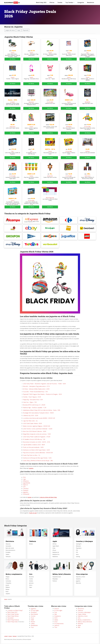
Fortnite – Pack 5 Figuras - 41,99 (32, 394)
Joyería (7, 582)
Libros (31, 582)
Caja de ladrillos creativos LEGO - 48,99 (34, 441)
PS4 (77, 547)
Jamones (31, 580)
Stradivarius (58, 613)
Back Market (34, 611)
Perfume (55, 578)
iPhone (54, 547)
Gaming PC (79, 541)
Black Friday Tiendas (13, 611)
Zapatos (8, 590)
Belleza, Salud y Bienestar (62, 571)
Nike (56, 611)
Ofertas (52, 2)
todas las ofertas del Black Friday (48, 494)
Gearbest (26, 487)
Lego (19, 30)
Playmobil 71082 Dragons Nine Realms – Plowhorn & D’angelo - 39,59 (42, 391)
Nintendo (78, 543)
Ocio (31, 571)
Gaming (78, 553)
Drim (24, 474)
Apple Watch (56, 543)
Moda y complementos (14, 571)
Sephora (57, 622)
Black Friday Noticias (13, 616)
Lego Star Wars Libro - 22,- (30, 417)
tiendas (30, 494)
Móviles (31, 541)
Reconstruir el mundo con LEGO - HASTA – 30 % (36, 439)
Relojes (7, 586)
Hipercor (26, 481)
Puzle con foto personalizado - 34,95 (33, 444)
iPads (54, 545)
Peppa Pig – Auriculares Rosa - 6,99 (33, 396)
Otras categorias (82, 571)
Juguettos (26, 489)
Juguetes (31, 465)
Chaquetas (8, 580)
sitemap (15, 633)
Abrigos (8, 573)
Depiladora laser (57, 573)
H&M (32, 616)
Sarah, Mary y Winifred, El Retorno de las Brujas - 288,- (38, 457)
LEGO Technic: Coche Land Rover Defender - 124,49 (38, 425)
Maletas (8, 584)
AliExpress (26, 478)
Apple (55, 538)
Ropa (7, 588)
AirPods (54, 541)
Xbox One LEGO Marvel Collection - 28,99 (35, 428)
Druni (32, 615)
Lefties (33, 620)
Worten (33, 618)
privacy (10, 633)
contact (6, 633)
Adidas (56, 616)
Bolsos (7, 575)
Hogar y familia (82, 611)
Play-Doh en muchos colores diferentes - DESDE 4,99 (38, 449)
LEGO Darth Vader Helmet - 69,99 (32, 420)
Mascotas (78, 580)
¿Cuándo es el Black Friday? (15, 607)
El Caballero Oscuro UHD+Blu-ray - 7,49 (34, 436)
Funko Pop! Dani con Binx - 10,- (32, 452)
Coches (31, 575)
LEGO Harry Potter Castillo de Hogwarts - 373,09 (37, 433)
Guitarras (78, 575)
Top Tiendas (69, 2)
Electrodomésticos (10, 547)
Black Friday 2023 (41, 2)
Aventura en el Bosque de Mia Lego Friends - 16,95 (37, 455)
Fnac (56, 609)
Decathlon (34, 609)
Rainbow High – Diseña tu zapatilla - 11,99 (35, 404)
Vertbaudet (26, 491)
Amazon (57, 605)
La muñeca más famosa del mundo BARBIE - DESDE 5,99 (39, 415)
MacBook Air (56, 549)
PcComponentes (59, 620)
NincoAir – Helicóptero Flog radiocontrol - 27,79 (36, 383)
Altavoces (8, 541)
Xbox (77, 551)
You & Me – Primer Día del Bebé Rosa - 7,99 (35, 388)
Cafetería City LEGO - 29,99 (31, 412)
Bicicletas (31, 573)
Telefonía (33, 538)
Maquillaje (55, 575)
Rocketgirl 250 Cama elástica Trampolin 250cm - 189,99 (38, 409)
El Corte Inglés (35, 607)
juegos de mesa (10, 30)
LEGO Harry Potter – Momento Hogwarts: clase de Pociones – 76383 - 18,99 (44, 380)
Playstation (79, 545)
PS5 (77, 549)
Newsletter (91, 2)
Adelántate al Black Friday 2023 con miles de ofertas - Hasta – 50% (42, 407)
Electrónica (10, 538)
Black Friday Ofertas (13, 613)
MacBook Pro (56, 551)
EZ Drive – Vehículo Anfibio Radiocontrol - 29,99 (36, 386)
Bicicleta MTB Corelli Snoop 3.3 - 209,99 (34, 402)
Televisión (8, 553)
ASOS (56, 615)
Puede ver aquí (33, 510)
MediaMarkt (34, 622)
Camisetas (8, 578)
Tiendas (60, 2)
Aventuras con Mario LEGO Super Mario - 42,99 (36, 447)
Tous (32, 624)
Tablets (8, 551)
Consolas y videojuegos (84, 538)
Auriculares (8, 543)
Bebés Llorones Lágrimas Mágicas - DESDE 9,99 (37, 423)
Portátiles (8, 549)
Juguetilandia (27, 480)
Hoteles (31, 578)
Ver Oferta (13, 59)
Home (6, 596)
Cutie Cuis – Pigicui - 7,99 (30, 399)
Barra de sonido (10, 545)
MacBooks (55, 553)
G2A (24, 483)
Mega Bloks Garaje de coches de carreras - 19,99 (37, 431)
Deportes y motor (81, 573)
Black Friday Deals (12, 618)
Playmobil (26, 30)
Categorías (81, 2)
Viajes (31, 584)
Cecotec (33, 613)
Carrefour (26, 485)
